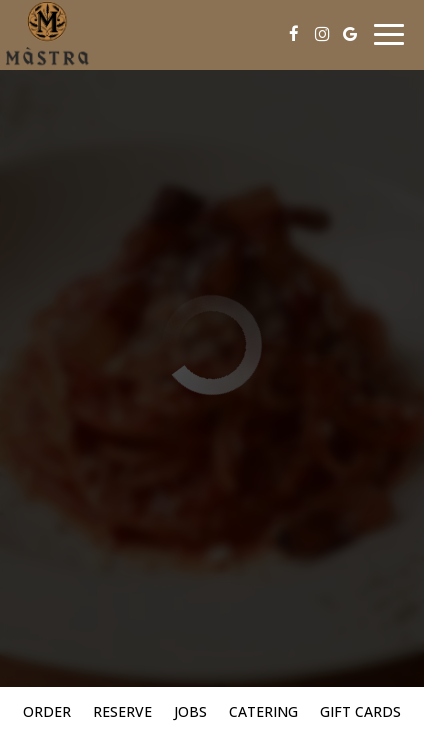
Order (47, 711)
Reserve (122, 711)
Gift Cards (360, 711)
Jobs (190, 711)
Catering (263, 711)
